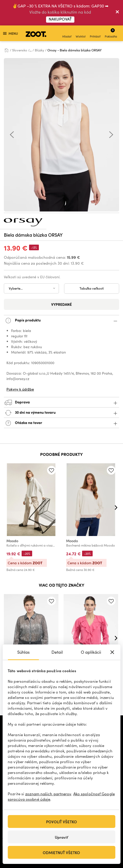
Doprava (61, 403)
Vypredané (61, 304)
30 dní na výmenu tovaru (61, 413)
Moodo (12, 541)
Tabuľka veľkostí (92, 288)
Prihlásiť (95, 34)
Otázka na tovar (61, 423)
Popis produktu (61, 321)
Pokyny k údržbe (20, 389)
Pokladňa (111, 33)
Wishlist (81, 34)
